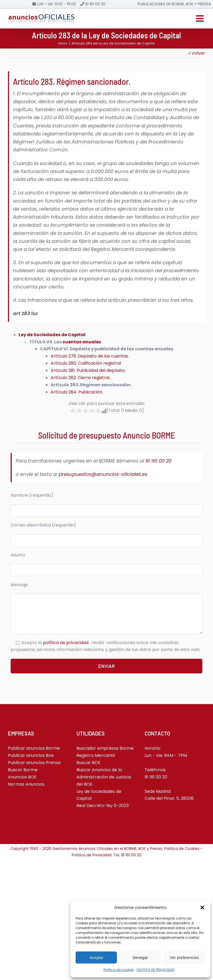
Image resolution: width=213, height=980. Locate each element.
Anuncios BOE (22, 777)
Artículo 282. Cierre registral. (80, 378)
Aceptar (96, 957)
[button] (202, 907)
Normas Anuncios (26, 784)
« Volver (197, 53)
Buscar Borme (23, 770)
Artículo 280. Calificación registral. (86, 363)
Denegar (140, 957)
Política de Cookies (182, 849)
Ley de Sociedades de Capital (52, 335)
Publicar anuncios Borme (34, 748)
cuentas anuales (82, 342)
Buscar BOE (88, 763)
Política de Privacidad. (93, 855)
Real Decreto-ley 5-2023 (103, 806)
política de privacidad (66, 643)
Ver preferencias (184, 957)
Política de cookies (119, 970)
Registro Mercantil (96, 755)
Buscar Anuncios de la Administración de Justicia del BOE (104, 777)
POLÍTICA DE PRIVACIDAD (155, 970)
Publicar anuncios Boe (31, 755)
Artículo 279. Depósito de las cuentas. (90, 356)
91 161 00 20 (95, 4)
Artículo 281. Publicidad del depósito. (88, 370)
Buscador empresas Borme (105, 748)
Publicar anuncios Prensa (34, 763)
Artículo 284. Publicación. (77, 392)
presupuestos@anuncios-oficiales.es (103, 474)
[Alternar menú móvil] (200, 18)
